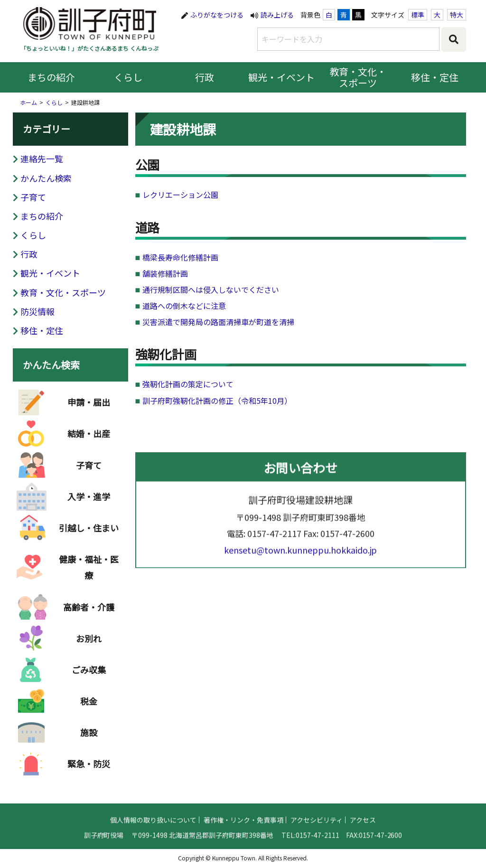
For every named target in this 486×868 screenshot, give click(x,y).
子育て (33, 197)
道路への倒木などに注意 (184, 306)
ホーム (28, 102)
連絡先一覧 (42, 159)
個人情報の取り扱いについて (153, 826)
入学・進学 (89, 503)
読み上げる (277, 15)
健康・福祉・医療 (89, 574)
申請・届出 (89, 409)
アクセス (363, 826)
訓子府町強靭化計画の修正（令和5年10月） (217, 401)
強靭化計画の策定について (188, 384)
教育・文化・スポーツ (358, 77)
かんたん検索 (46, 178)
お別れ (89, 645)
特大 (457, 15)
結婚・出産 (89, 440)
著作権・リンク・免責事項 (243, 826)
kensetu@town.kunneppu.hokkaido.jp (300, 556)
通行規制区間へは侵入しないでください (211, 289)
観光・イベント (281, 77)
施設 (89, 739)
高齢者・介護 (89, 614)
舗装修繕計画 (165, 273)
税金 (89, 708)
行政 (205, 77)
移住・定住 (435, 77)
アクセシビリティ (317, 826)
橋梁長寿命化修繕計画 (180, 257)
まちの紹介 (51, 77)
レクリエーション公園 (180, 195)
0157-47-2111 (318, 841)
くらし (128, 77)
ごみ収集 (89, 676)
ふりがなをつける (217, 15)
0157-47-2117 (274, 539)
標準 (418, 15)
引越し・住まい (89, 534)
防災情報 (37, 311)
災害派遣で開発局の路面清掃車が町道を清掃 (218, 322)
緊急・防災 (89, 770)
